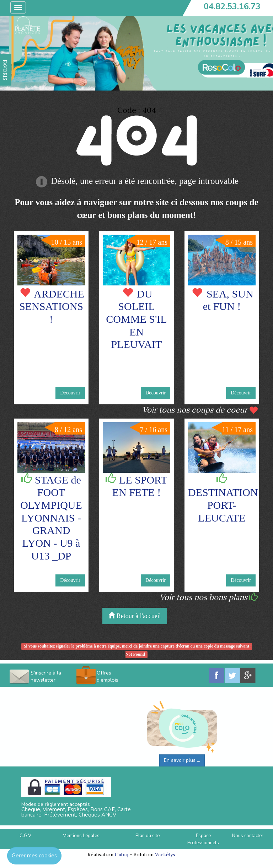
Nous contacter (248, 836)
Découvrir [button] (70, 393)
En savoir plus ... (182, 760)
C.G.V (25, 836)
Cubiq (122, 855)
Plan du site (148, 836)
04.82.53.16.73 (232, 6)
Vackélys (165, 855)
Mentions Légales (81, 836)
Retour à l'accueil (135, 616)
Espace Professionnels (203, 839)
